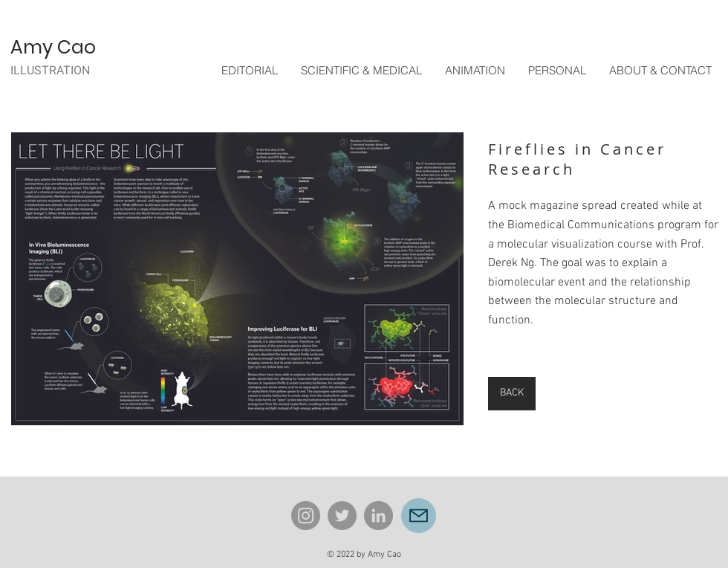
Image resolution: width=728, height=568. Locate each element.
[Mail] (419, 516)
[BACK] (512, 394)
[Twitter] (342, 516)
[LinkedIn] (378, 516)
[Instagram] (306, 516)
